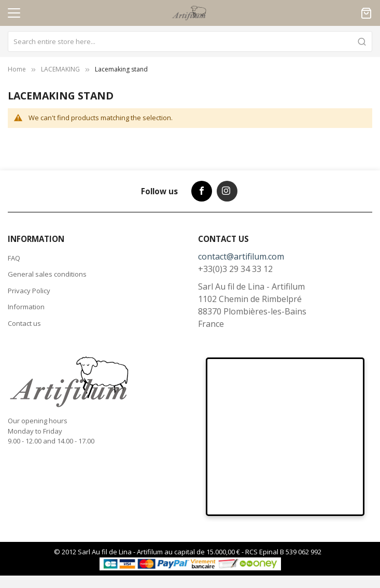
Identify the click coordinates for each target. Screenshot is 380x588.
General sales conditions (47, 274)
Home (17, 69)
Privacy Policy (29, 291)
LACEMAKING (60, 69)
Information (26, 307)
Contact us (24, 323)
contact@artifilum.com (241, 256)
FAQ (14, 258)
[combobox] (190, 41)
